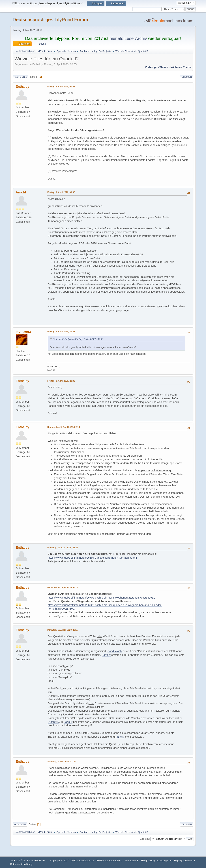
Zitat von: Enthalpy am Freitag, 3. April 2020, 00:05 (78, 339)
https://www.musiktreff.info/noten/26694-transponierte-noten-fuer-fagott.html (92, 558)
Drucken (187, 77)
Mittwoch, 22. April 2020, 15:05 (63, 588)
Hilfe (143, 861)
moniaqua (23, 332)
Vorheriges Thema (157, 67)
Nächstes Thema (181, 67)
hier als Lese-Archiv (128, 38)
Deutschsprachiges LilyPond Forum (50, 20)
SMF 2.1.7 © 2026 (19, 861)
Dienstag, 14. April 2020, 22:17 (63, 548)
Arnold (21, 192)
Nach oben (20, 824)
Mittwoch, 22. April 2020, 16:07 (63, 630)
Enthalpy (22, 87)
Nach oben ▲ (189, 861)
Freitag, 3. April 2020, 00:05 (61, 87)
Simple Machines (37, 861)
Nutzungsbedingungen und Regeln (164, 861)
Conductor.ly (115, 651)
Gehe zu (145, 839)
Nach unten (20, 77)
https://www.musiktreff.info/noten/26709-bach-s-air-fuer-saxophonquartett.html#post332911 (101, 598)
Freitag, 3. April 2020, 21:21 (61, 332)
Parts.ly (106, 655)
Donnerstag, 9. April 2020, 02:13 (64, 427)
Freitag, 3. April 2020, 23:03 (61, 381)
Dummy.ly (53, 722)
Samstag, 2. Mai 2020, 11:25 (61, 762)
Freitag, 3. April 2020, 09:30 (61, 192)
